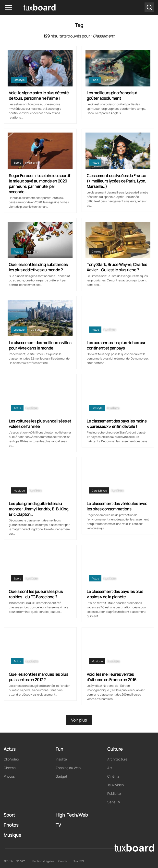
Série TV (114, 802)
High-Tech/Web (72, 815)
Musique (19, 490)
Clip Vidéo (11, 759)
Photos (9, 776)
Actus (95, 163)
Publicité (114, 793)
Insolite (61, 759)
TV (58, 825)
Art (110, 768)
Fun (59, 749)
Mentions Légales (43, 861)
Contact (63, 861)
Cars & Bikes (99, 490)
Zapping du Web (68, 768)
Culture (115, 749)
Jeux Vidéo (115, 785)
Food (95, 80)
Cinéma (96, 251)
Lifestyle (19, 80)
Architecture (117, 759)
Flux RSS (78, 861)
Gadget (61, 776)
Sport (17, 163)
